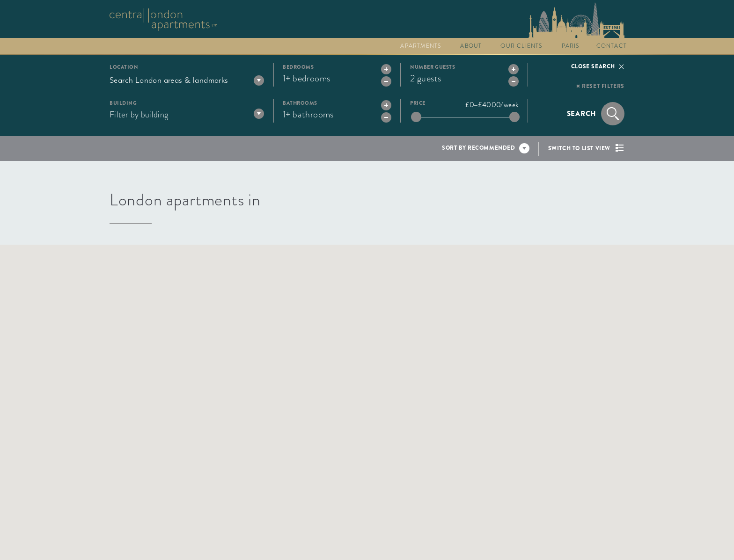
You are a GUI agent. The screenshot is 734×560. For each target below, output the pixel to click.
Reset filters (603, 86)
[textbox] (187, 80)
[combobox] (187, 80)
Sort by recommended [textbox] (478, 148)
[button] (432, 413)
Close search (593, 66)
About (471, 46)
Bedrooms (298, 67)
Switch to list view (579, 148)
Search (582, 114)
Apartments (421, 46)
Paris (571, 46)
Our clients (521, 46)
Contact (612, 46)
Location (124, 67)
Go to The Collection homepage (163, 20)
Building (123, 103)
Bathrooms (300, 103)
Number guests (433, 67)
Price (418, 103)
